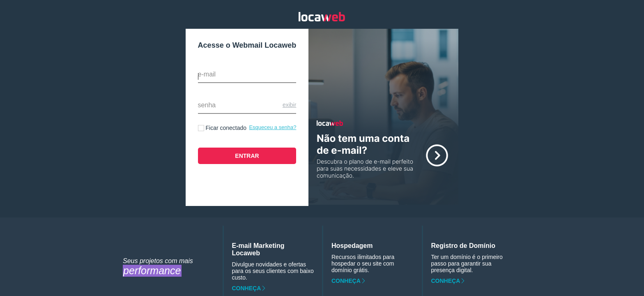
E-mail (207, 74)
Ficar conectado (226, 128)
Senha (207, 105)
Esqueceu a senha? (273, 127)
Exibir (289, 105)
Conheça (247, 288)
